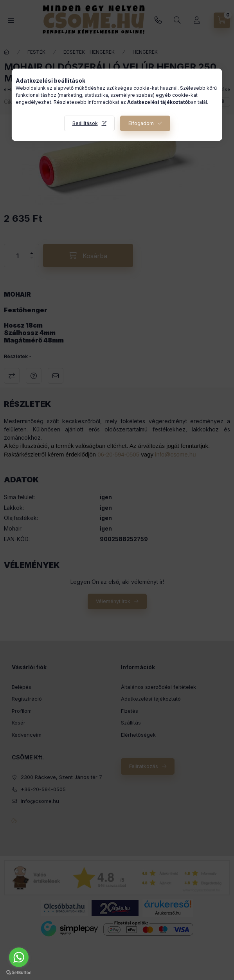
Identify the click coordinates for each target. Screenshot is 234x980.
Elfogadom (141, 123)
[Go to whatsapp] (19, 957)
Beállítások (85, 123)
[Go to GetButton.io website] (19, 972)
